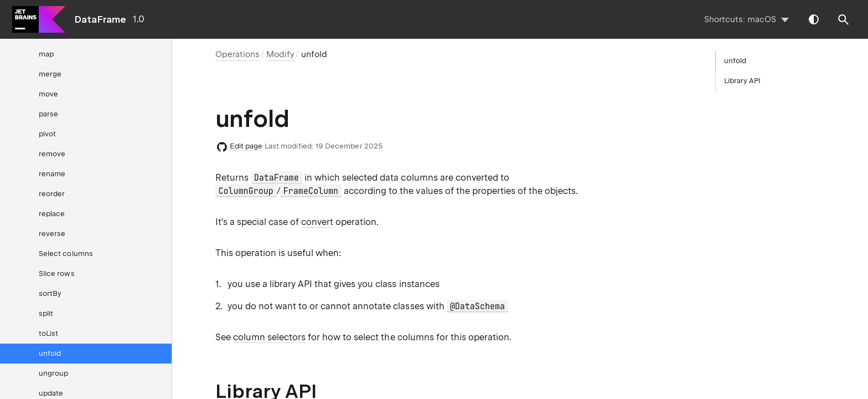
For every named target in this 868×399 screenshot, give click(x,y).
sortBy (50, 293)
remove (52, 154)
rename (52, 174)
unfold (50, 353)
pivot (47, 134)
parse (48, 114)
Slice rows (57, 273)
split (46, 313)
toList (48, 333)
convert (317, 222)
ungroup (53, 373)
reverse (52, 234)
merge (50, 74)
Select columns (66, 254)
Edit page (246, 146)
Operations (237, 54)
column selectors (269, 337)
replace (52, 214)
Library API (743, 81)
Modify (280, 54)
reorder (52, 194)
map (46, 54)
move (48, 94)
